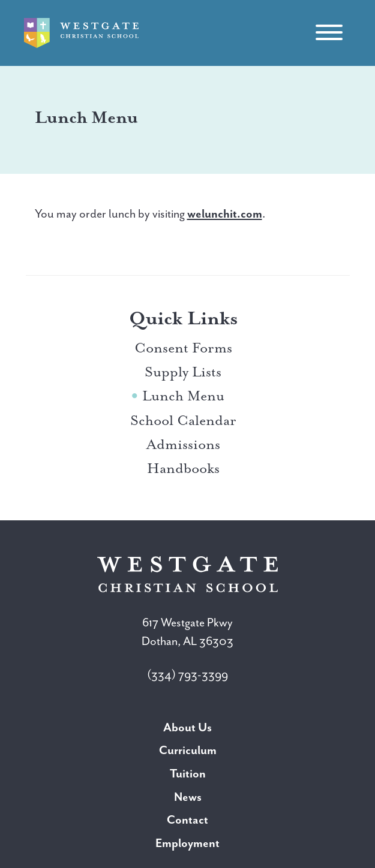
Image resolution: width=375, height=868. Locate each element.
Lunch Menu (183, 396)
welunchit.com (225, 214)
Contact (187, 820)
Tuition (188, 774)
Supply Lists (183, 372)
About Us (187, 727)
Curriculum (188, 750)
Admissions (183, 444)
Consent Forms (183, 348)
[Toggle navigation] (329, 33)
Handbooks (183, 468)
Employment (187, 843)
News (188, 797)
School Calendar (183, 420)
